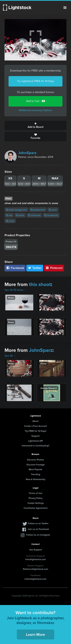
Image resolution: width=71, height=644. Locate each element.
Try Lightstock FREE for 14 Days (36, 81)
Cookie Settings (36, 503)
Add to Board (35, 126)
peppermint (38, 210)
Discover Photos (35, 460)
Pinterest (54, 268)
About (35, 421)
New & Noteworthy (35, 479)
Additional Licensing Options (35, 110)
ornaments (51, 215)
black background (16, 210)
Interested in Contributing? (36, 446)
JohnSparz (27, 153)
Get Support (36, 550)
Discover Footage (36, 465)
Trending (36, 474)
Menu (65, 8)
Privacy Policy (35, 498)
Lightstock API (35, 441)
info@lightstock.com (35, 559)
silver (53, 210)
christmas (34, 215)
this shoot (40, 284)
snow (10, 221)
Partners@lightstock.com (35, 569)
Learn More (35, 634)
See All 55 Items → (16, 290)
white (20, 215)
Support (35, 436)
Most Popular (35, 469)
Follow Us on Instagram (38, 535)
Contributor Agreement (36, 508)
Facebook (15, 268)
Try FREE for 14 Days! (36, 431)
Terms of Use (36, 493)
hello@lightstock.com (35, 579)
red (9, 215)
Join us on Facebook (38, 529)
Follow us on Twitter (38, 523)
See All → (10, 356)
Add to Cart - (36, 101)
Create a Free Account (35, 426)
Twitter (35, 268)
